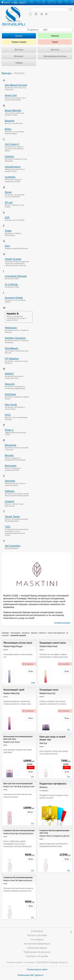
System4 (10, 501)
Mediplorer (11, 328)
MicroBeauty (12, 348)
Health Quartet (13, 259)
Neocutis (10, 384)
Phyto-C (9, 430)
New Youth (11, 404)
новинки (43, 633)
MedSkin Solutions (15, 338)
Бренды (7, 73)
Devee (8, 192)
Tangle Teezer (12, 516)
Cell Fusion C (12, 144)
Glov (7, 246)
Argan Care (11, 95)
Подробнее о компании (62, 623)
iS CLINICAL (11, 284)
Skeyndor (10, 481)
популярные (15, 633)
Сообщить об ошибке (37, 956)
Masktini (11, 314)
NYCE (8, 415)
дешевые (26, 633)
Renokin (9, 455)
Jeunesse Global (14, 298)
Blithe (8, 129)
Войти (7, 2)
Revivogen (11, 466)
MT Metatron (12, 358)
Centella (9, 156)
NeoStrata (10, 394)
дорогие (34, 633)
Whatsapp (54, 962)
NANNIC (9, 374)
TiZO (7, 527)
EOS (7, 217)
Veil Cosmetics (13, 546)
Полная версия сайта (37, 969)
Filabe (8, 231)
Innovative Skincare (16, 276)
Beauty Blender (13, 110)
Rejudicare (11, 445)
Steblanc (10, 491)
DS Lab (9, 202)
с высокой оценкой (18, 635)
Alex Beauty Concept (16, 85)
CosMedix (10, 177)
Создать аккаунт (19, 2)
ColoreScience (13, 167)
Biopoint (10, 121)
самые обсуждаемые (56, 633)
